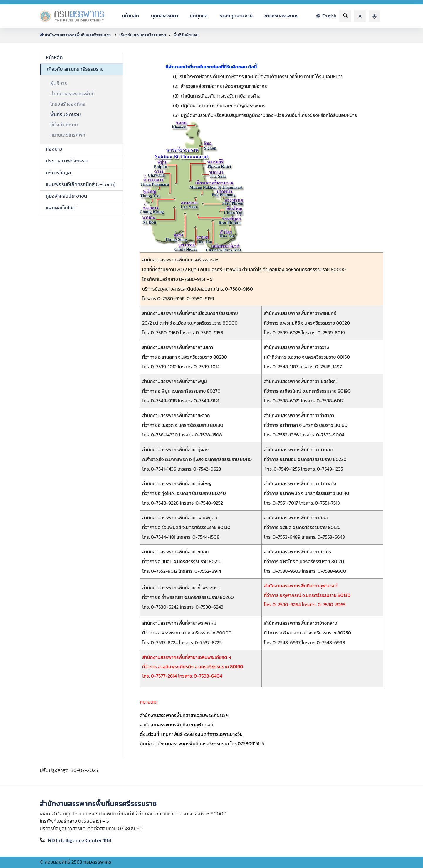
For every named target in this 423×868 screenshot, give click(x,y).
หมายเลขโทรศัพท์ (68, 135)
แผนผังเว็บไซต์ (61, 208)
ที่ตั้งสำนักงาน (64, 125)
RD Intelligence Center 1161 (80, 841)
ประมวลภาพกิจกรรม (67, 161)
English (326, 16)
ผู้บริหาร (59, 83)
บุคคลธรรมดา (164, 16)
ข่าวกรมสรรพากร (281, 16)
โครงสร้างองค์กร (68, 104)
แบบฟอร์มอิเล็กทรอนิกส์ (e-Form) (81, 184)
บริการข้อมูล (58, 173)
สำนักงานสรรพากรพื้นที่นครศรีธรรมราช (76, 35)
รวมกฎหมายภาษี (236, 16)
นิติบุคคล (199, 16)
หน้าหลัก (131, 16)
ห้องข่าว (54, 149)
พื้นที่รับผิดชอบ (186, 35)
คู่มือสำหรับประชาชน (66, 196)
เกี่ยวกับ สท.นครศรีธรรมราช (143, 35)
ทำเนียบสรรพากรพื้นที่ (72, 94)
